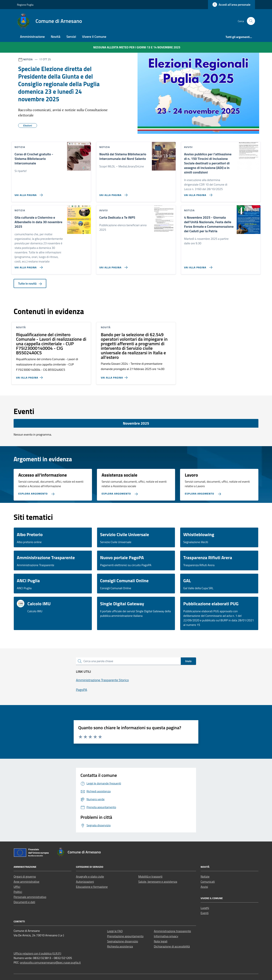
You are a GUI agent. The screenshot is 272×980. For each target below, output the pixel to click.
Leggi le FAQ (115, 931)
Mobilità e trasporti (150, 876)
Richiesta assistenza (120, 946)
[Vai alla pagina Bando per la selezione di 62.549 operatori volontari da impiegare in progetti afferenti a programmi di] (115, 376)
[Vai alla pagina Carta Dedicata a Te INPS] (113, 266)
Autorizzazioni (85, 882)
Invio (188, 661)
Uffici (17, 887)
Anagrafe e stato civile (90, 876)
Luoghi (205, 908)
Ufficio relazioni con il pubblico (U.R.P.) (37, 953)
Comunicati (208, 882)
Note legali (161, 941)
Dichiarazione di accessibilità (172, 946)
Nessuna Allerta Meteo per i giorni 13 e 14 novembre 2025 (137, 47)
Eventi (205, 913)
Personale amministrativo (30, 897)
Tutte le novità (30, 283)
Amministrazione (32, 37)
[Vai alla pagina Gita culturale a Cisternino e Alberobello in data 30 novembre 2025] (28, 266)
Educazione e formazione (92, 887)
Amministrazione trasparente (173, 931)
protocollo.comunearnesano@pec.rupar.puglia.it (50, 962)
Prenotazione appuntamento (125, 936)
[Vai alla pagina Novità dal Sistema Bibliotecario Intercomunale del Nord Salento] (113, 194)
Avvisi (204, 887)
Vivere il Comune (94, 37)
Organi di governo (25, 876)
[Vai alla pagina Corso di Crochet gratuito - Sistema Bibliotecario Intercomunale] (28, 194)
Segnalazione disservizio (123, 941)
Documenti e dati (24, 902)
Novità (56, 37)
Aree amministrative (26, 882)
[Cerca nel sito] (251, 21)
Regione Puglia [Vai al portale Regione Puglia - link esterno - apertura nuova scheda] (25, 5)
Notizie (205, 876)
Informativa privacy (166, 936)
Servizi (71, 37)
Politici (18, 892)
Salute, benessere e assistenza (158, 882)
